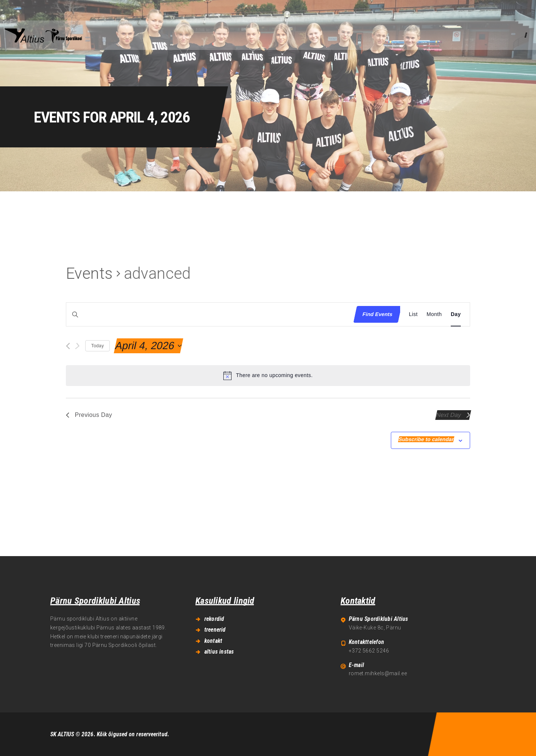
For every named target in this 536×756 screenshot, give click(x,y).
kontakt (213, 641)
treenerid (215, 630)
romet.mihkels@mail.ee (378, 673)
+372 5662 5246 (369, 651)
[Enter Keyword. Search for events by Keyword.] (208, 314)
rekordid (214, 619)
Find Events (377, 314)
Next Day (453, 415)
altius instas (219, 652)
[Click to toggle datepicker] (149, 346)
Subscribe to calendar (427, 439)
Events (89, 273)
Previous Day (89, 415)
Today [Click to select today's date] (98, 346)
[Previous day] (68, 346)
